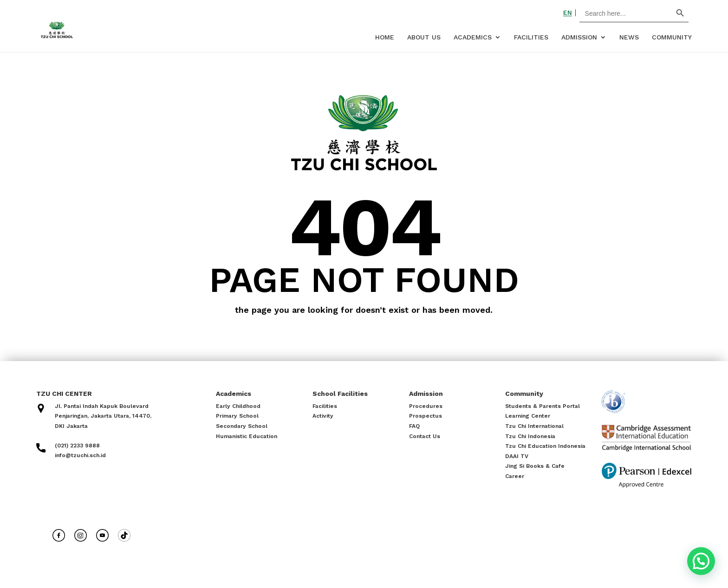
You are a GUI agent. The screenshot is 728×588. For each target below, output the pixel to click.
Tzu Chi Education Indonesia (545, 446)
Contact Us (425, 436)
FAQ (414, 426)
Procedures (426, 406)
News (629, 37)
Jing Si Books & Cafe (535, 466)
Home (385, 37)
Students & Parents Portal (543, 406)
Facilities (531, 37)
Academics (473, 37)
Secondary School (242, 426)
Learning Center (528, 416)
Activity (323, 416)
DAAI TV (517, 456)
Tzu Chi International (534, 426)
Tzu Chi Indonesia (530, 436)
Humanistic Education (247, 436)
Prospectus (426, 416)
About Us (424, 37)
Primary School (237, 416)
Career (515, 476)
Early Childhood (238, 406)
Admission (579, 37)
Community (672, 37)
